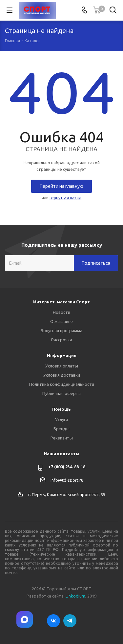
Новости (61, 312)
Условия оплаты (62, 366)
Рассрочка (62, 340)
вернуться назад (65, 198)
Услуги (61, 420)
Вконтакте (53, 621)
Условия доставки (62, 375)
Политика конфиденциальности (62, 384)
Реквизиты (62, 438)
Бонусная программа (61, 331)
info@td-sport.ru (67, 480)
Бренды (61, 429)
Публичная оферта (61, 393)
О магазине (61, 321)
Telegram (70, 621)
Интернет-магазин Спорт (61, 302)
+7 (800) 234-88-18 (67, 467)
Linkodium (75, 596)
